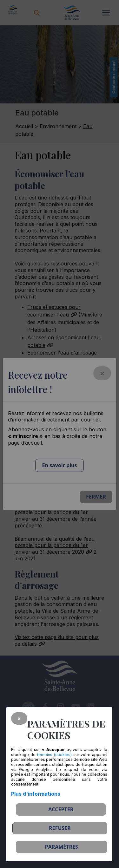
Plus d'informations (36, 794)
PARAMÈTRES (62, 847)
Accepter (61, 809)
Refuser (60, 828)
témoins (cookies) (54, 755)
